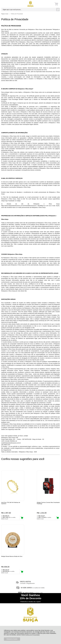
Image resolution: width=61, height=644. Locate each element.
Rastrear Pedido (12, 577)
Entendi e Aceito (12, 639)
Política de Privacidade (32, 635)
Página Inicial (5, 14)
